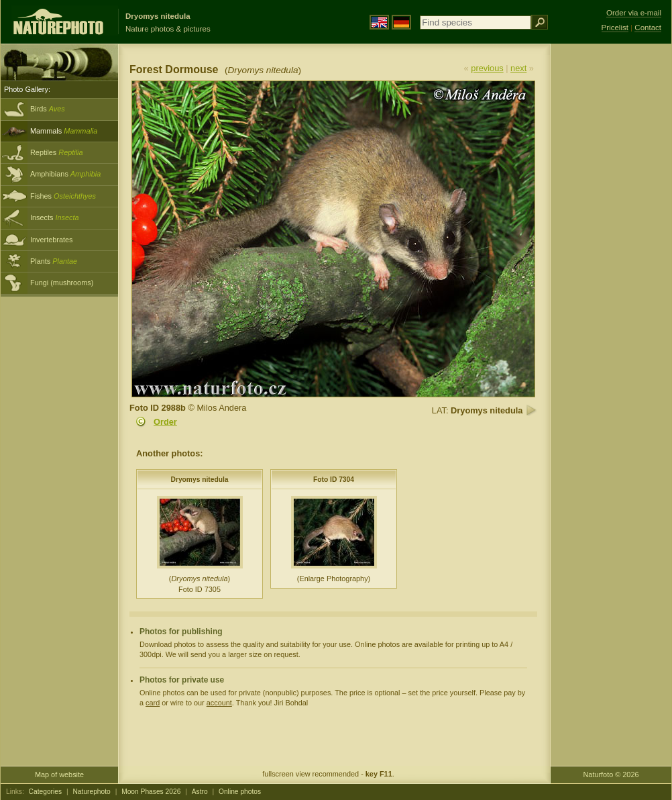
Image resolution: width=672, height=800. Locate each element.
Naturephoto (91, 792)
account (219, 703)
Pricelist (615, 28)
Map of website (59, 774)
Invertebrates (51, 240)
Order (165, 422)
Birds (48, 109)
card (153, 703)
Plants (54, 261)
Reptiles (57, 152)
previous (487, 68)
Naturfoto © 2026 (611, 774)
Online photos (240, 792)
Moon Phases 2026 (151, 792)
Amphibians (65, 174)
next (518, 68)
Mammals (64, 131)
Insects (55, 217)
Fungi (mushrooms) (62, 283)
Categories (46, 792)
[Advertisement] (611, 258)
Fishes (63, 196)
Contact (648, 28)
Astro (200, 792)
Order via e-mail (634, 13)
